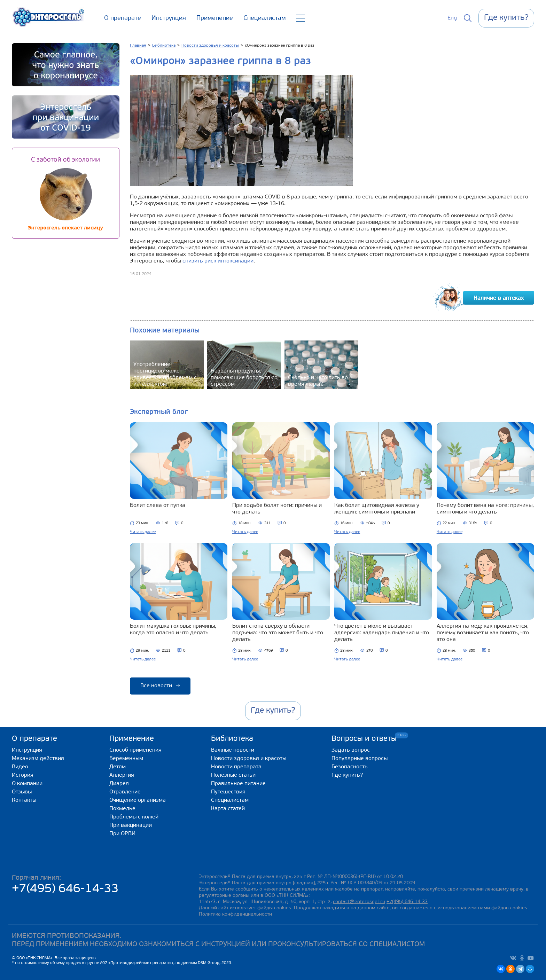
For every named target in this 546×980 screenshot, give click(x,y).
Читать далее (143, 532)
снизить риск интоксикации (218, 261)
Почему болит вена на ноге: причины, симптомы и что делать (485, 509)
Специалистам (265, 18)
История (23, 775)
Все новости (160, 686)
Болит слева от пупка (158, 505)
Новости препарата (236, 767)
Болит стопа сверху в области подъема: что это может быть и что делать (278, 633)
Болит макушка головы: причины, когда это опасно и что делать (173, 630)
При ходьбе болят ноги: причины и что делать (277, 509)
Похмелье (122, 809)
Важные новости (233, 750)
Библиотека (232, 739)
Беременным (126, 759)
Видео (20, 767)
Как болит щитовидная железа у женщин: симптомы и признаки (377, 509)
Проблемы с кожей (134, 817)
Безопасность (350, 767)
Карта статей (228, 809)
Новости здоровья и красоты (249, 759)
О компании (27, 784)
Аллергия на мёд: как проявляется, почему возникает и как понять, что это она (483, 633)
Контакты (24, 800)
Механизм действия (38, 759)
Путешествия (228, 792)
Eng (452, 18)
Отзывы (22, 792)
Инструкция (169, 18)
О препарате (123, 18)
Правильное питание (238, 784)
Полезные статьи (233, 775)
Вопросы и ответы (364, 739)
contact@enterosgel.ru (359, 902)
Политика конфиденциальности (235, 914)
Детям (118, 767)
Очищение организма (138, 800)
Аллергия (122, 775)
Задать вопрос (351, 750)
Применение (215, 18)
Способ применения (135, 750)
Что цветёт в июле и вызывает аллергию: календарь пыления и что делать (382, 633)
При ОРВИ (122, 834)
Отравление (125, 792)
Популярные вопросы (360, 759)
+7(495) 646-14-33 (65, 889)
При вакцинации (131, 825)
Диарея (119, 784)
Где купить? (347, 775)
